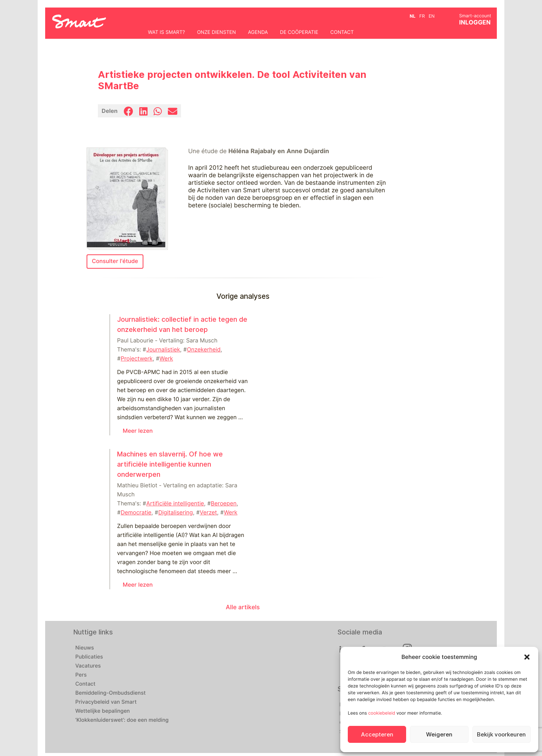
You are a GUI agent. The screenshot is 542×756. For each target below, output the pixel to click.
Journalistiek (163, 350)
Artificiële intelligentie (175, 503)
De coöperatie (299, 32)
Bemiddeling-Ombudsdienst (110, 693)
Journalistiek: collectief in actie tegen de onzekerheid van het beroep (182, 324)
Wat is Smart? (166, 32)
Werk (166, 359)
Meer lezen (138, 431)
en (432, 16)
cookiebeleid (382, 713)
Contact (342, 32)
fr (422, 16)
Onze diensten (216, 32)
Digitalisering (175, 513)
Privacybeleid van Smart (106, 702)
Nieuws (85, 648)
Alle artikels (243, 607)
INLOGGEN (475, 22)
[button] (527, 657)
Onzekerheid (204, 350)
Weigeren (439, 735)
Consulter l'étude (115, 261)
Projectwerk (137, 359)
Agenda (258, 32)
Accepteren (377, 735)
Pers (81, 675)
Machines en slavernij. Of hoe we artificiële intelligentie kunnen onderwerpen (170, 464)
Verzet (209, 513)
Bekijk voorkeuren (501, 735)
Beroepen (224, 503)
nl (413, 16)
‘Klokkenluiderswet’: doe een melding (122, 720)
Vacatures (88, 666)
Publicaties (89, 657)
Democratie (136, 513)
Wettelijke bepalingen (103, 711)
